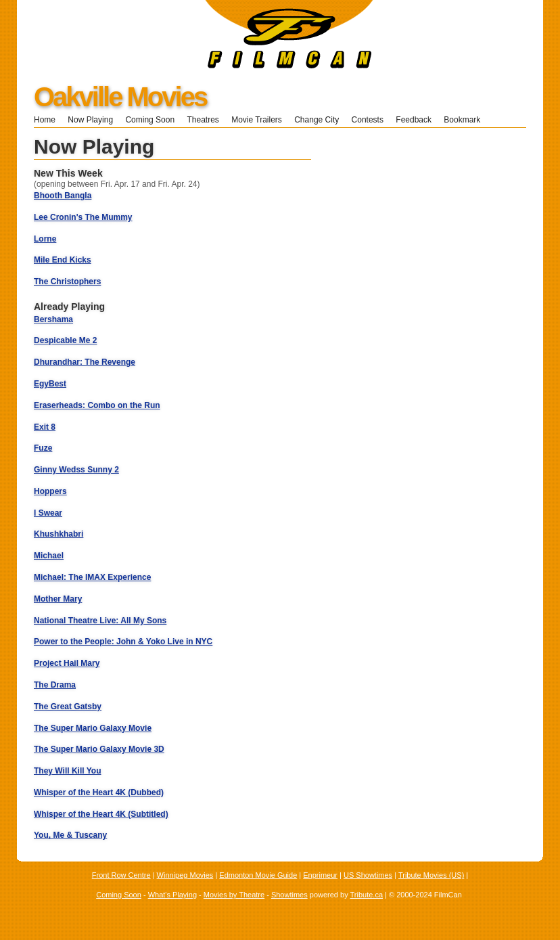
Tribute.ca (367, 895)
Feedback (414, 120)
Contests (368, 120)
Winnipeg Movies (185, 875)
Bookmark (466, 120)
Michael (49, 556)
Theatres (203, 120)
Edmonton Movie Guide (258, 875)
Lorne (45, 239)
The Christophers (67, 282)
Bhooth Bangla (63, 196)
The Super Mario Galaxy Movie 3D (99, 749)
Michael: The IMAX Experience (92, 577)
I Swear (48, 513)
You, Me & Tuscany (70, 835)
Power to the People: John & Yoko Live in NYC (123, 642)
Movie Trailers (257, 120)
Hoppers (50, 491)
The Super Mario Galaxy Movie (93, 728)
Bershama (53, 319)
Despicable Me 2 (65, 340)
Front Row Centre (121, 875)
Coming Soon (150, 120)
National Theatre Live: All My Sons (100, 621)
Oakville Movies (120, 97)
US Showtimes (368, 875)
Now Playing (90, 120)
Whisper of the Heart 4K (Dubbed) (99, 792)
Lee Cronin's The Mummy (83, 217)
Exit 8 (45, 427)
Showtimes (289, 895)
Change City (317, 120)
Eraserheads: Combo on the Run (97, 405)
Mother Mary (58, 599)
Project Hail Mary (67, 663)
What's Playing (172, 895)
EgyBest (50, 384)
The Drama (55, 685)
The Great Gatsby (68, 707)
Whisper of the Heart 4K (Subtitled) (101, 814)
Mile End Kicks (63, 260)
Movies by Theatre (234, 895)
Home (45, 120)
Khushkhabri (59, 534)
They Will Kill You (67, 771)
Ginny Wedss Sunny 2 (76, 470)
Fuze (43, 448)
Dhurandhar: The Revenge (85, 362)
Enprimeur (320, 875)
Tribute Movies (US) (431, 875)
